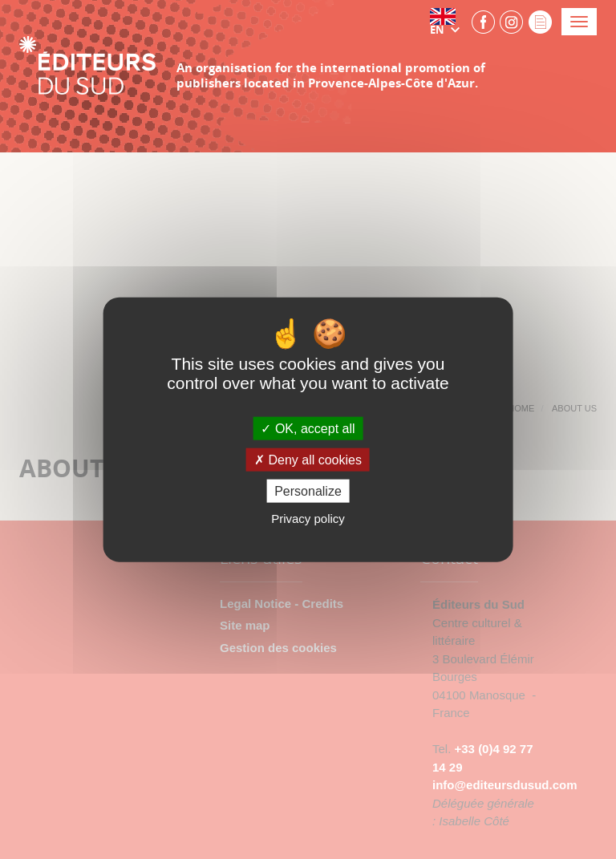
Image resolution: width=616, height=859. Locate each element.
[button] (448, 22)
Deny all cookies (308, 460)
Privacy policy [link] (308, 519)
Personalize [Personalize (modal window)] (308, 491)
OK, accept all (308, 428)
